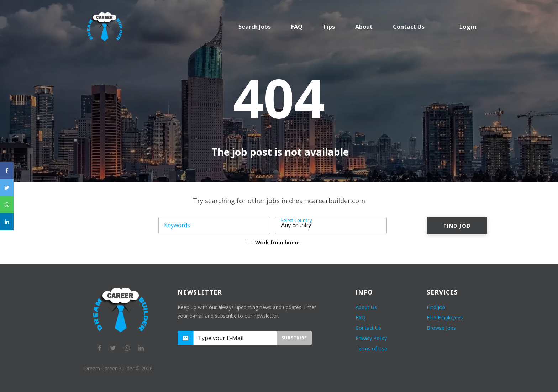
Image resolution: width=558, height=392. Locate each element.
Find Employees (445, 317)
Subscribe (294, 338)
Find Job (457, 226)
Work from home (277, 242)
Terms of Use (371, 348)
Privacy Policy (371, 338)
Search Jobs (255, 27)
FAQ (297, 27)
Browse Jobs (441, 328)
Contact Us (368, 328)
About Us (366, 307)
